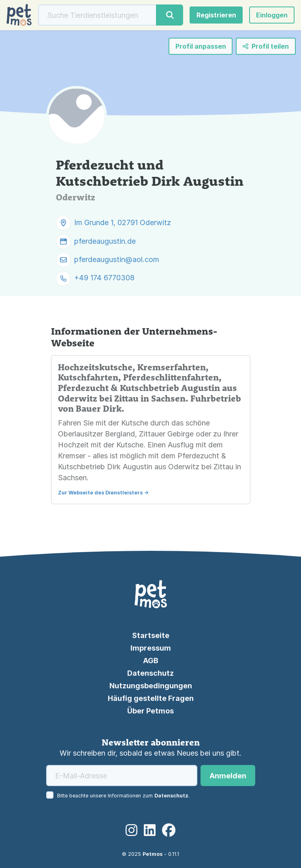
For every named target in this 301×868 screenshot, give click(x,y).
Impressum (151, 648)
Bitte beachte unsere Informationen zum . (123, 796)
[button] (272, 15)
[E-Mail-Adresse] (122, 776)
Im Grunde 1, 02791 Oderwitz (123, 222)
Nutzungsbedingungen (151, 686)
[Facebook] (169, 831)
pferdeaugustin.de (105, 241)
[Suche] (97, 15)
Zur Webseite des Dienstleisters (100, 493)
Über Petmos (150, 711)
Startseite (151, 635)
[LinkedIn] (150, 831)
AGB (151, 661)
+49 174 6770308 (104, 278)
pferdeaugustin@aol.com (117, 259)
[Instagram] (131, 831)
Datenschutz (150, 673)
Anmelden (228, 776)
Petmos (153, 854)
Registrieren (216, 15)
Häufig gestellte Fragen (151, 698)
